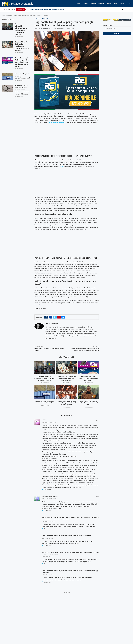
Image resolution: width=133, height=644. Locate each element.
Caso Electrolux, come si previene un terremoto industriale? (22, 76)
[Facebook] (123, 10)
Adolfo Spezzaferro (46, 28)
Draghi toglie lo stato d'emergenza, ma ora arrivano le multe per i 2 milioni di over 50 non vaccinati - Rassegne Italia (70, 553)
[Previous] (27, 10)
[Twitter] (125, 10)
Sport (115, 4)
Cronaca (86, 4)
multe (61, 167)
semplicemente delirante (57, 123)
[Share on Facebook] (51, 317)
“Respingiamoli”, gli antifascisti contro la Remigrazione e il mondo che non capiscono (66, 403)
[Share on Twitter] (55, 317)
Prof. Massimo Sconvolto (50, 496)
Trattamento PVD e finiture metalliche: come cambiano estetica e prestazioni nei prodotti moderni (22, 90)
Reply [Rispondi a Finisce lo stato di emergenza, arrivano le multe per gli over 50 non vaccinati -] (97, 536)
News (79, 4)
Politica (93, 4)
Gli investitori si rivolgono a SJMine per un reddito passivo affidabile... (48, 10)
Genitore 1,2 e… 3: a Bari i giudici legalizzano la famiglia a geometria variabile (66, 378)
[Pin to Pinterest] (59, 317)
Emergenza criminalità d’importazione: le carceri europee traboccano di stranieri (44, 378)
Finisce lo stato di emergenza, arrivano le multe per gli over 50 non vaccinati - (67, 536)
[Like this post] (47, 317)
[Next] (29, 10)
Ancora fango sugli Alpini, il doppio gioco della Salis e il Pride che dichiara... (88, 378)
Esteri (109, 4)
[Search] (130, 4)
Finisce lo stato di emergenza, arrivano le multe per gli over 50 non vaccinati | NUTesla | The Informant (70, 572)
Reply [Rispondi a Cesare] (97, 420)
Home (4, 15)
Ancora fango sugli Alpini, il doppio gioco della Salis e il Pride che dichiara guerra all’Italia (22, 62)
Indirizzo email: (117, 27)
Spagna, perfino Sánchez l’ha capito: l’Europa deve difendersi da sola (88, 403)
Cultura (122, 4)
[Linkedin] (129, 10)
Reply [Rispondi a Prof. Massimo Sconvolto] (97, 497)
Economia (101, 4)
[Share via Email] (63, 317)
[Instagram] (127, 10)
